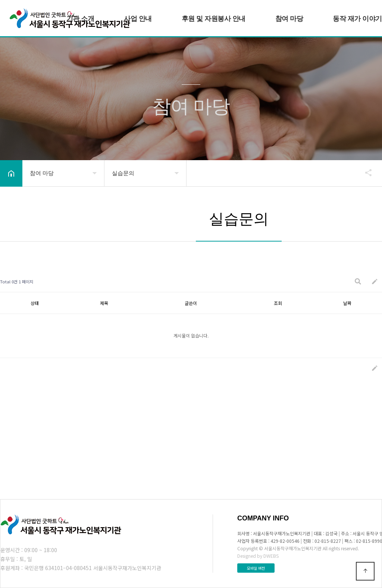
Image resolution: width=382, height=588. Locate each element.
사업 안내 (138, 19)
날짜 (347, 303)
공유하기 (365, 172)
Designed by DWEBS (258, 556)
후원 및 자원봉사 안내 (214, 19)
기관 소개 (80, 19)
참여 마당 (289, 19)
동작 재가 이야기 (357, 19)
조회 (278, 303)
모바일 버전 (256, 568)
